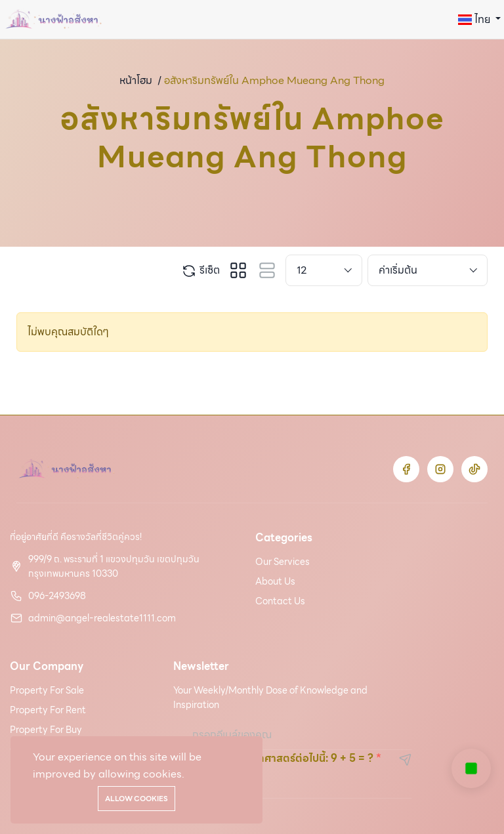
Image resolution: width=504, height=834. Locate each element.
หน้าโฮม (136, 80)
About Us (275, 581)
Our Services (283, 562)
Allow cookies (136, 799)
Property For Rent (48, 710)
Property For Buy (46, 730)
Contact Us (280, 601)
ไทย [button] (475, 19)
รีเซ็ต (200, 270)
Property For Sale (47, 690)
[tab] (238, 270)
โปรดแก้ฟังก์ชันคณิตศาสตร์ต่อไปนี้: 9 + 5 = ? (273, 758)
